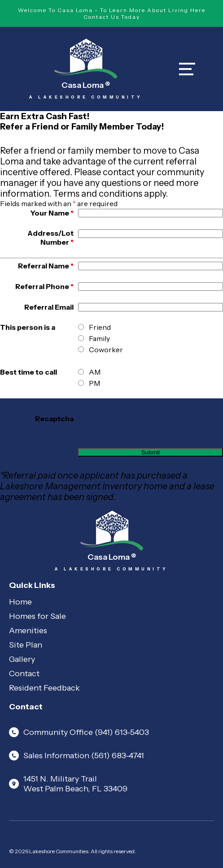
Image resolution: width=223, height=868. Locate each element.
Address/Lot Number (50, 238)
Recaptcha (54, 419)
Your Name (52, 213)
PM (94, 383)
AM (95, 372)
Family (99, 338)
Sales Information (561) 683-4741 (77, 756)
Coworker (106, 350)
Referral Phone (44, 286)
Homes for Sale (37, 616)
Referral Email (49, 307)
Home (20, 602)
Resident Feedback (44, 688)
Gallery (22, 659)
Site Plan (26, 645)
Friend (100, 327)
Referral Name (46, 266)
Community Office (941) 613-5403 (79, 732)
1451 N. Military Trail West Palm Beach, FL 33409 (68, 784)
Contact (24, 674)
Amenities (28, 630)
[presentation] (146, 419)
